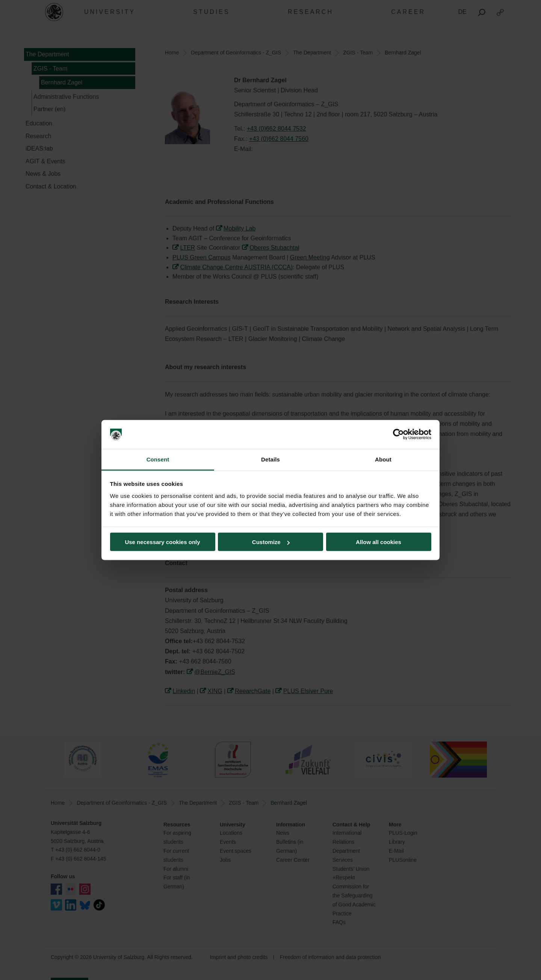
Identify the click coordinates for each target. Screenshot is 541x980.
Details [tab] (270, 459)
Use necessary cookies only (162, 542)
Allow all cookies (379, 542)
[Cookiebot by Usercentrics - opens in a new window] (398, 434)
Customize (271, 542)
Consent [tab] (158, 459)
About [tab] (383, 459)
